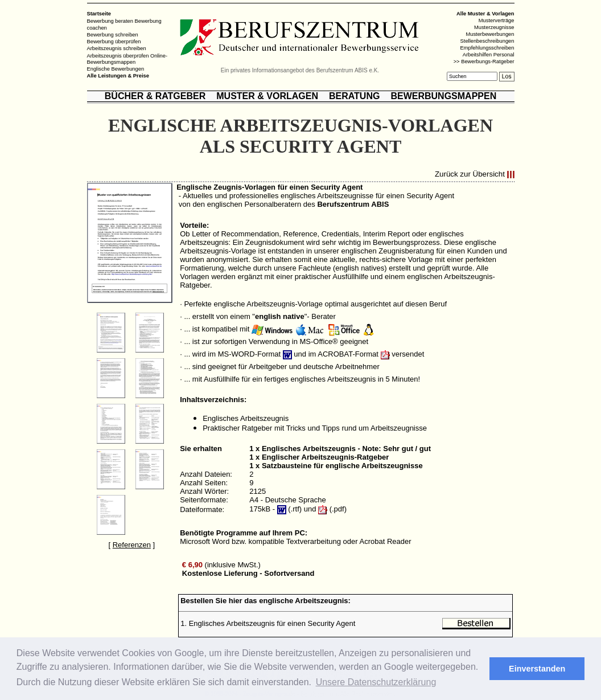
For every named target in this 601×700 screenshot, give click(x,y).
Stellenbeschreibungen (487, 41)
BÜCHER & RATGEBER (155, 96)
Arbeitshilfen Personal (489, 55)
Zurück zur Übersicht (470, 175)
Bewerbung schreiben (113, 35)
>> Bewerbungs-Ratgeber (484, 62)
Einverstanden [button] (537, 669)
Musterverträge (497, 21)
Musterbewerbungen (490, 34)
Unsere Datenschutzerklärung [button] (376, 682)
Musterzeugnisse (494, 27)
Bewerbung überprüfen (114, 42)
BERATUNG (354, 96)
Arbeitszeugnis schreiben (117, 48)
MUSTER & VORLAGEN (267, 96)
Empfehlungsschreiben (487, 48)
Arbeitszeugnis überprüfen (118, 55)
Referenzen (132, 545)
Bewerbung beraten (110, 21)
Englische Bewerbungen (116, 69)
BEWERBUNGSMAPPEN (443, 96)
